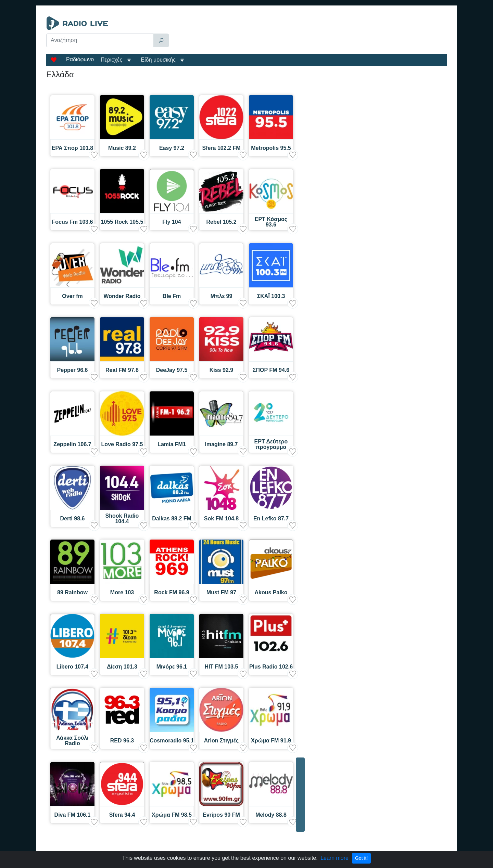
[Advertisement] (309, 34)
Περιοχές (112, 60)
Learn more (334, 858)
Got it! (361, 858)
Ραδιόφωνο (80, 59)
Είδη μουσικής (158, 60)
